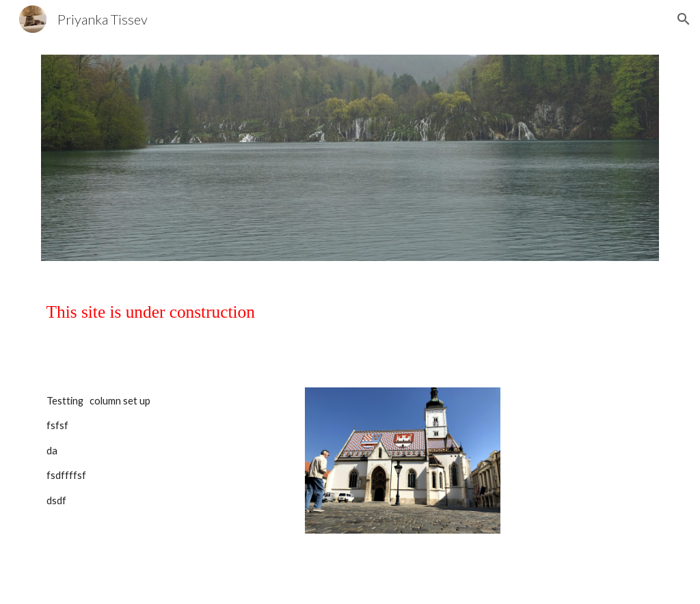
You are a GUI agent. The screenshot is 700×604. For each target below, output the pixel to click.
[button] (684, 19)
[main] (350, 324)
